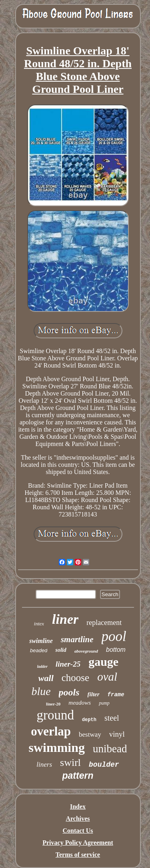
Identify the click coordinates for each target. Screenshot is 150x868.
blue (41, 691)
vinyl (117, 734)
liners (44, 765)
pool (114, 636)
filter (94, 694)
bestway (90, 734)
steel (112, 718)
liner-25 (68, 664)
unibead (110, 749)
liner (65, 619)
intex (39, 624)
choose (75, 678)
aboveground (86, 651)
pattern (78, 776)
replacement (104, 623)
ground (55, 715)
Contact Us (78, 831)
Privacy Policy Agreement (78, 843)
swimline (41, 641)
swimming (57, 747)
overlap (51, 731)
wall (46, 678)
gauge (103, 662)
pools (69, 692)
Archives (78, 819)
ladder (42, 666)
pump (104, 703)
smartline (77, 639)
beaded (39, 650)
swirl (70, 763)
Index (78, 807)
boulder (104, 765)
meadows (80, 703)
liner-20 (53, 704)
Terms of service (78, 855)
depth (89, 720)
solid (61, 650)
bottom (116, 650)
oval (107, 677)
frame (116, 695)
